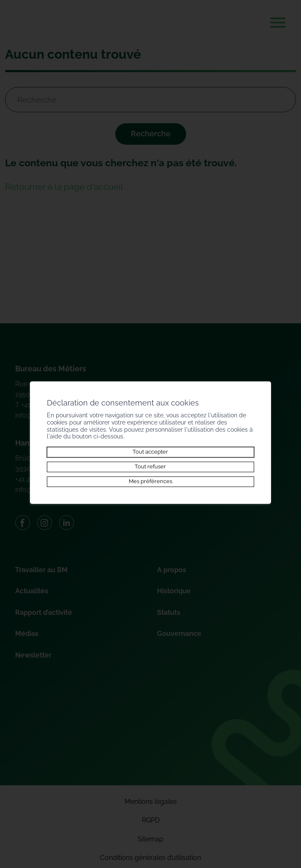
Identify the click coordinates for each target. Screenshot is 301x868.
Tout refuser (150, 466)
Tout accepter (150, 452)
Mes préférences (150, 482)
